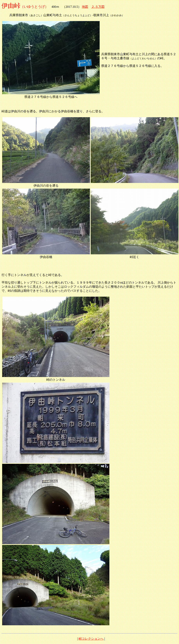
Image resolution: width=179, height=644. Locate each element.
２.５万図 (98, 7)
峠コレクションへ (91, 639)
